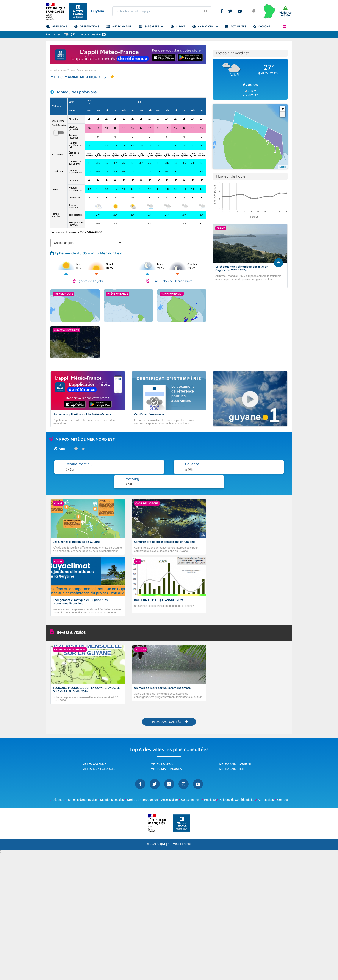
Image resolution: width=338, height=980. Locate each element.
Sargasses (152, 26)
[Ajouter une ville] (104, 34)
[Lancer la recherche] (206, 11)
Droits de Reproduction (142, 784)
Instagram (184, 769)
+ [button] (283, 109)
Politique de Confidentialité (237, 784)
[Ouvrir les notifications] (254, 11)
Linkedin (169, 769)
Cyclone (264, 26)
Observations (89, 26)
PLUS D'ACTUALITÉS (167, 706)
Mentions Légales (112, 784)
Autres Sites (266, 784)
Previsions (60, 26)
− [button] (283, 114)
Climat (181, 26)
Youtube (240, 11)
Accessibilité (169, 784)
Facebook (222, 11)
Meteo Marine (122, 26)
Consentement (191, 784)
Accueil (54, 70)
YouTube (198, 769)
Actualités (238, 26)
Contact (283, 784)
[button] (284, 27)
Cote (79, 70)
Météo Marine (67, 70)
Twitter (230, 11)
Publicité (210, 784)
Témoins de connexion (82, 784)
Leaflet (283, 167)
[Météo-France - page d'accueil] (182, 808)
